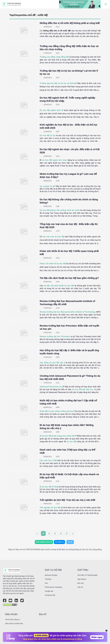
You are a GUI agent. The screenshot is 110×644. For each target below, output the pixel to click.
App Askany (82, 579)
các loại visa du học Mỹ (53, 237)
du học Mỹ (71, 442)
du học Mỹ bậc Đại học (83, 389)
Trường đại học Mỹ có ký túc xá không (58, 83)
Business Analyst (51, 575)
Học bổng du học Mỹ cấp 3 (52, 363)
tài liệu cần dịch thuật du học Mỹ (59, 286)
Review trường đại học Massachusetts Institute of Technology (68, 312)
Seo (46, 583)
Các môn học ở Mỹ (48, 460)
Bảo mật (81, 583)
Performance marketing (53, 587)
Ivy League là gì (47, 186)
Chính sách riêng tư (13, 620)
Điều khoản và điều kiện (14, 624)
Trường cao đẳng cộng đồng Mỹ (54, 57)
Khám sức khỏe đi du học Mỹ (53, 264)
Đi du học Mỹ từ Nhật (49, 487)
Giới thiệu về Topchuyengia (87, 575)
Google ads (49, 591)
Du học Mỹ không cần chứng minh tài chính (60, 210)
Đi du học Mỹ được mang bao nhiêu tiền (57, 436)
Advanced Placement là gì (51, 387)
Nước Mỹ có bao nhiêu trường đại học (57, 411)
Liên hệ (80, 587)
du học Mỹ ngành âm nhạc (55, 160)
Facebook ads (50, 595)
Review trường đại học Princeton (55, 336)
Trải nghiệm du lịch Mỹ (50, 508)
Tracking (48, 579)
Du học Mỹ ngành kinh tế (51, 110)
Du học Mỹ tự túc (48, 135)
